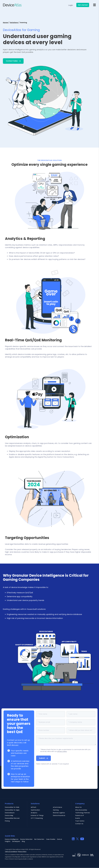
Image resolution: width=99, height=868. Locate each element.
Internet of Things (37, 815)
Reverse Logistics (59, 813)
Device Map (9, 815)
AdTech (34, 807)
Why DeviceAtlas (81, 810)
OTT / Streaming (37, 818)
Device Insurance (59, 815)
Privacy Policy (22, 852)
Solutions (14, 23)
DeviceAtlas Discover (12, 818)
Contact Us (79, 824)
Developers (16, 841)
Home (5, 23)
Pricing (7, 821)
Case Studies (51, 839)
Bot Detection (39, 839)
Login (71, 5)
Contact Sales (12, 61)
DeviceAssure (10, 813)
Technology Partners (83, 813)
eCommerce (58, 807)
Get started (83, 5)
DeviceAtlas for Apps (12, 810)
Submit (42, 758)
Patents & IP (79, 815)
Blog (23, 841)
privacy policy (62, 751)
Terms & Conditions (11, 852)
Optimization (35, 810)
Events (78, 818)
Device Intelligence (12, 839)
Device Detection (26, 839)
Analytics (34, 813)
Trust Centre (80, 821)
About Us (78, 807)
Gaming (56, 810)
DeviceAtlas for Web (12, 807)
